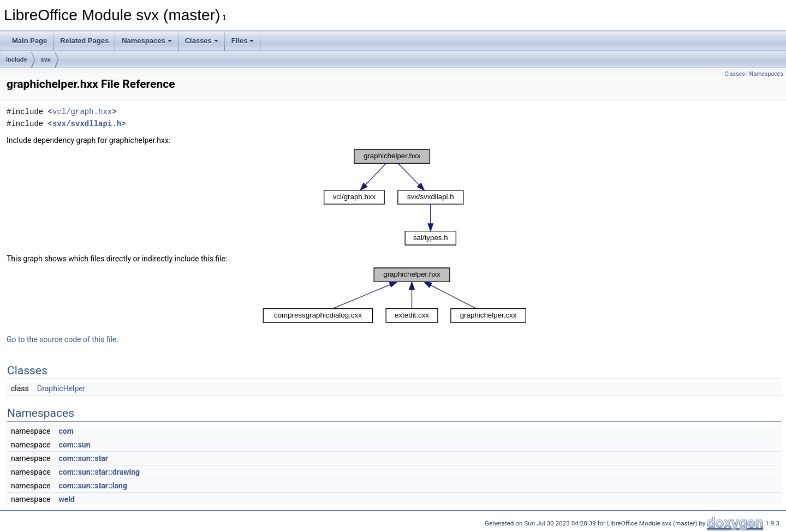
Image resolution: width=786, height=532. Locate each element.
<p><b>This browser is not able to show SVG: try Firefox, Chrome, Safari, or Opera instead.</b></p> (394, 197)
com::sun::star (83, 458)
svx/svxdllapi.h (87, 124)
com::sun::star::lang (93, 486)
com (66, 431)
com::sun (74, 445)
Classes (202, 41)
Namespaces (147, 41)
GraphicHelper (61, 388)
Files (243, 41)
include (17, 59)
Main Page (29, 41)
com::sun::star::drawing (99, 472)
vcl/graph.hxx (82, 112)
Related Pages (84, 41)
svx (46, 59)
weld (66, 499)
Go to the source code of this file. (62, 339)
